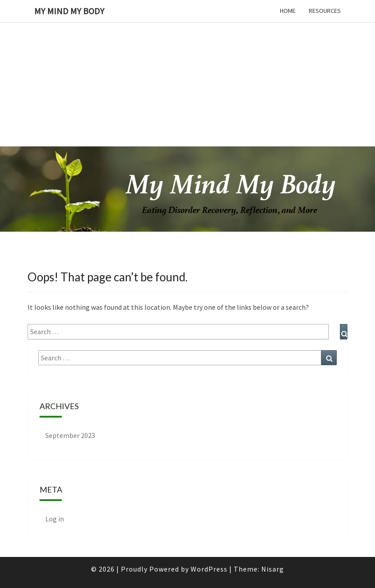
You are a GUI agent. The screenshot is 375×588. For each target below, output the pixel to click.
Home (288, 11)
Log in (55, 519)
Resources (325, 11)
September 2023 (70, 435)
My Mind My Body (69, 11)
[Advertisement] (184, 62)
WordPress (209, 569)
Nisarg (273, 569)
